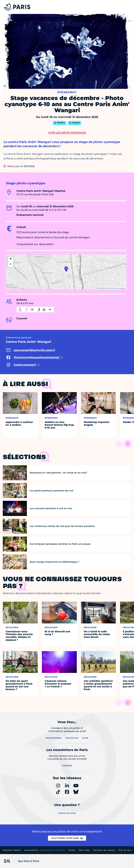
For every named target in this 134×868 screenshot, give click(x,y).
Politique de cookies (104, 850)
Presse (72, 850)
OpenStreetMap (114, 288)
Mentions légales (12, 850)
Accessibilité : (45, 850)
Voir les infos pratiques (67, 133)
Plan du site (125, 850)
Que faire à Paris (29, 861)
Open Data (84, 850)
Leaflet (98, 288)
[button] (66, 269)
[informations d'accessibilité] (35, 310)
